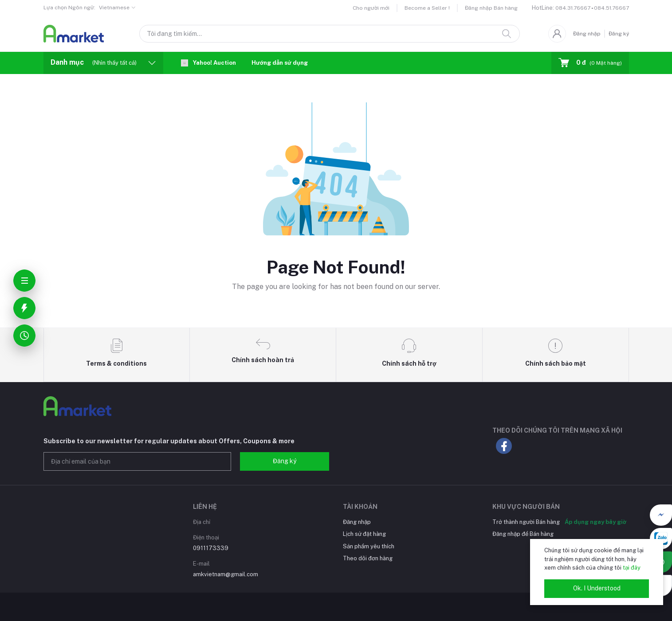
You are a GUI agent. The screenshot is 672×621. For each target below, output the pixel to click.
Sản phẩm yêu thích (369, 546)
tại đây (632, 568)
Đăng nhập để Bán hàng (523, 534)
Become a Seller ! (427, 8)
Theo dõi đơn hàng (368, 558)
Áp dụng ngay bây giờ (595, 522)
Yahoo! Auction (208, 63)
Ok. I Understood (597, 588)
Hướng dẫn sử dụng (280, 63)
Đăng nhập (587, 34)
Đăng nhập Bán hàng (491, 8)
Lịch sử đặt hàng (364, 534)
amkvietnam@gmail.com (226, 574)
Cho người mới (371, 8)
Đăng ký (619, 34)
